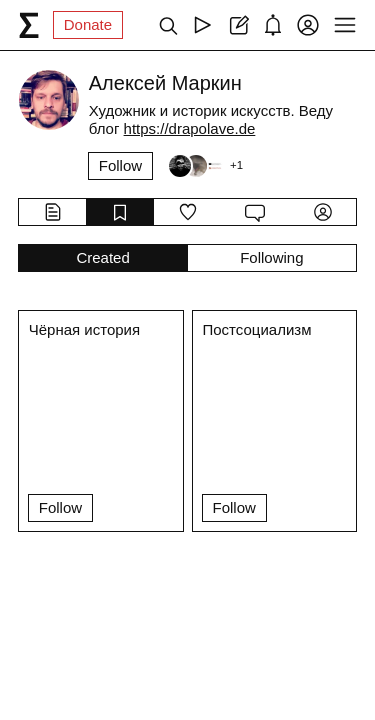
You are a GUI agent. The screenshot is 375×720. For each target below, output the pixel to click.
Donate (88, 24)
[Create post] (237, 25)
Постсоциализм (257, 329)
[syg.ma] (29, 25)
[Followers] (205, 166)
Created (102, 257)
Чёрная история (84, 329)
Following (271, 257)
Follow (120, 165)
